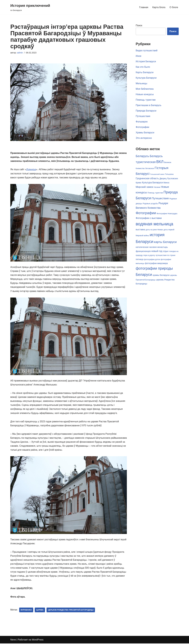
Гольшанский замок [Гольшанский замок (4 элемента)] (157, 174)
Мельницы (141, 83)
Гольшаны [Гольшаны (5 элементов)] (169, 174)
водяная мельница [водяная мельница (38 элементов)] (154, 224)
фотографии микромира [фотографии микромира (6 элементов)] (156, 263)
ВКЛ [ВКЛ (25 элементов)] (160, 162)
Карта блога (159, 7)
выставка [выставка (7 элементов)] (140, 230)
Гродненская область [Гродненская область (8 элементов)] (147, 179)
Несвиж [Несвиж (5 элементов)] (157, 187)
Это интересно (144, 138)
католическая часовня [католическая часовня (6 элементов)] (146, 247)
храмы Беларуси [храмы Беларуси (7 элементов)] (161, 275)
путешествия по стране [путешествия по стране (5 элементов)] (165, 255)
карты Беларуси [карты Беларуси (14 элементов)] (165, 242)
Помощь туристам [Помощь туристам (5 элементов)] (155, 193)
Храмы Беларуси (145, 133)
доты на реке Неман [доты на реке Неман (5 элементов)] (154, 230)
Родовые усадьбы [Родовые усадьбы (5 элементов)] (150, 204)
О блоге (174, 7)
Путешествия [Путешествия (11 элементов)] (160, 198)
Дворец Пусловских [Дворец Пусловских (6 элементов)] (169, 179)
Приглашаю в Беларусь (149, 105)
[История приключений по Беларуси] (30, 7)
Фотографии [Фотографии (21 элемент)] (146, 213)
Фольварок (142, 122)
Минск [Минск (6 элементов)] (166, 183)
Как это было (143, 67)
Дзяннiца (31, 170)
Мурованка (26, 611)
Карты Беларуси (145, 72)
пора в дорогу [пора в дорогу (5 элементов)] (149, 255)
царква (40, 611)
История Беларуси (146, 61)
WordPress (38, 640)
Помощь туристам (146, 100)
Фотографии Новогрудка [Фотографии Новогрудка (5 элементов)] (167, 214)
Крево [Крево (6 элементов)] (139, 183)
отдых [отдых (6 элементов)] (166, 251)
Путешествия (143, 116)
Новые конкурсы (145, 94)
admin (20, 53)
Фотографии (142, 127)
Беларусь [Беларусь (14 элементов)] (142, 156)
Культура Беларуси (146, 78)
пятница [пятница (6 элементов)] (140, 259)
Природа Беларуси (146, 111)
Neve (13, 640)
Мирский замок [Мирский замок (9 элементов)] (144, 187)
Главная (144, 7)
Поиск (139, 25)
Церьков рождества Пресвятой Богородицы (71, 611)
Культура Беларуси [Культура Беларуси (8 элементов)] (152, 183)
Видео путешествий (147, 51)
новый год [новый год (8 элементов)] (157, 251)
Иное (139, 56)
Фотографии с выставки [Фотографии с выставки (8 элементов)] (149, 218)
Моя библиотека (145, 89)
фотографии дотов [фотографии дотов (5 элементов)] (152, 259)
